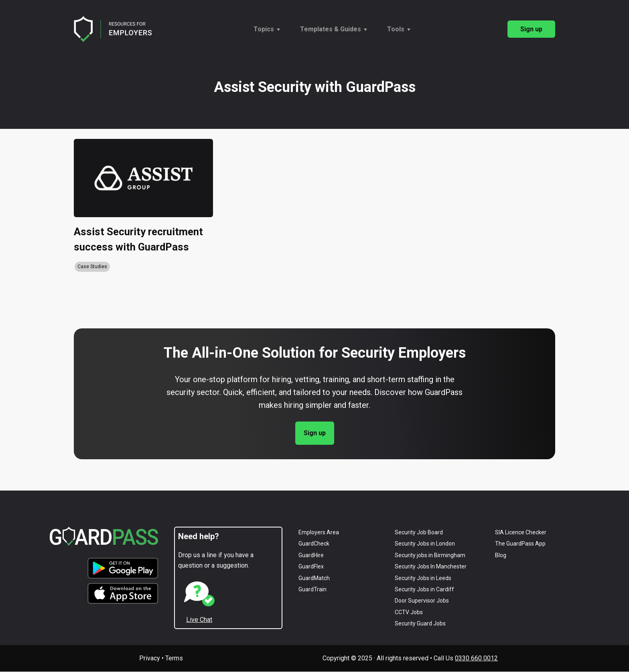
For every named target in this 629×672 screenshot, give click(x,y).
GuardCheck (314, 544)
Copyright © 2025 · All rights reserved (375, 659)
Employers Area (319, 533)
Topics (264, 29)
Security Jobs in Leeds (423, 578)
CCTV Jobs (409, 612)
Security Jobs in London (425, 544)
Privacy (150, 659)
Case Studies (92, 267)
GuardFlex (311, 567)
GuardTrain (312, 590)
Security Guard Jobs (420, 624)
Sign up (531, 29)
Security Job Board (419, 533)
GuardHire (311, 556)
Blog (501, 556)
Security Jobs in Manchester (431, 567)
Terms (174, 659)
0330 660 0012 (476, 659)
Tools (396, 29)
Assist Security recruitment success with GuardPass (139, 239)
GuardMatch (314, 578)
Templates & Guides (331, 29)
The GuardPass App (520, 544)
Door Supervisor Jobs (422, 601)
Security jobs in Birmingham (430, 556)
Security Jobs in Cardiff (424, 590)
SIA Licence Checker (521, 533)
